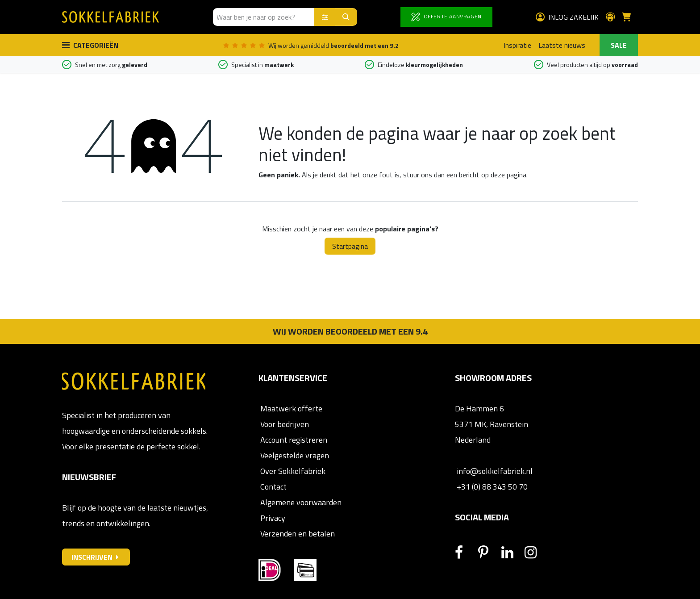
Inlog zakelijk (567, 17)
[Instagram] (535, 553)
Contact (273, 487)
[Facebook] (466, 553)
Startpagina (350, 246)
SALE (619, 45)
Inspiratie (517, 45)
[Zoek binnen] (325, 17)
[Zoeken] (346, 17)
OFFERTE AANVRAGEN (446, 17)
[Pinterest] (489, 553)
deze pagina (508, 175)
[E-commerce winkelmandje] (630, 17)
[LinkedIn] (512, 553)
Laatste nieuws (562, 45)
